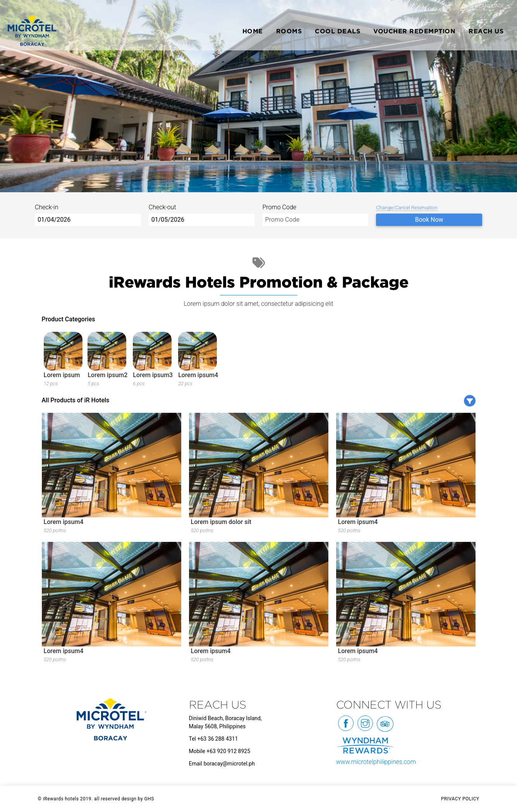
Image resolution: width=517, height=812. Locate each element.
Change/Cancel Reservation (407, 208)
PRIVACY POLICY (460, 799)
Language (492, 6)
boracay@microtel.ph (229, 764)
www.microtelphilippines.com (376, 762)
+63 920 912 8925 (228, 751)
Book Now (429, 220)
